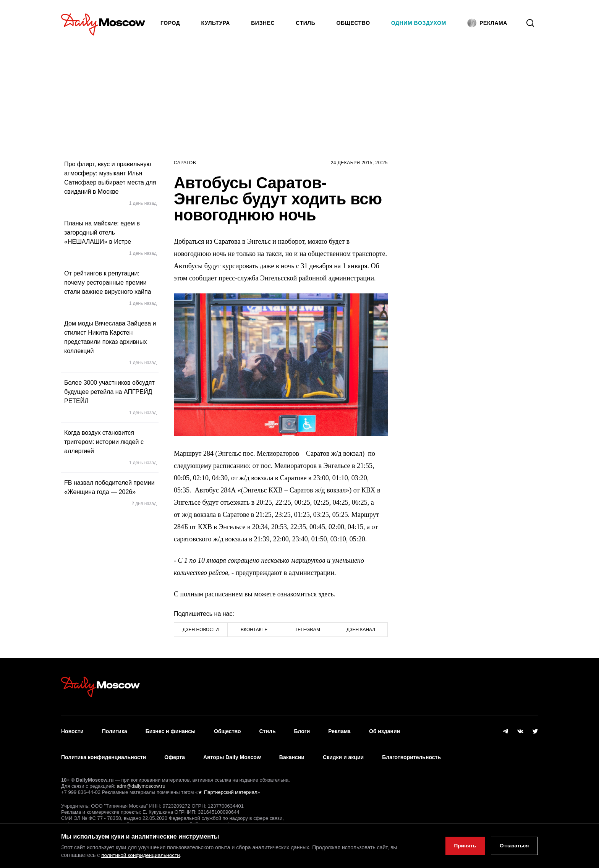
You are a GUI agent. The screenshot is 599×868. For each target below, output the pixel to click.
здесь (326, 594)
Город (170, 23)
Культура (216, 23)
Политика (115, 730)
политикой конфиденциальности (142, 855)
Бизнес (263, 23)
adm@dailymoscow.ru (141, 779)
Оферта (175, 752)
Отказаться (513, 846)
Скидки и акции (343, 752)
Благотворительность (411, 752)
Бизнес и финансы (171, 730)
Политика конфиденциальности (104, 752)
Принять (462, 846)
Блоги (302, 730)
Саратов (185, 163)
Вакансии (292, 752)
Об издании (384, 730)
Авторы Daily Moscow (232, 752)
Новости (72, 730)
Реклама (339, 730)
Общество (353, 23)
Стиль (305, 23)
